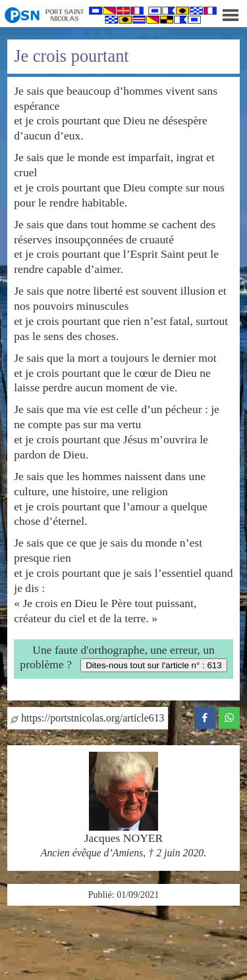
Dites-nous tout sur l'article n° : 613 (153, 665)
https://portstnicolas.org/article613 (87, 718)
